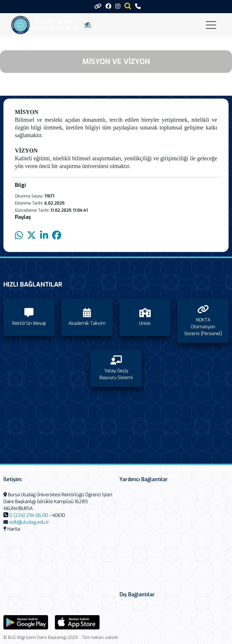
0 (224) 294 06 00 (29, 515)
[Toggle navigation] (211, 25)
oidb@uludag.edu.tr (29, 522)
